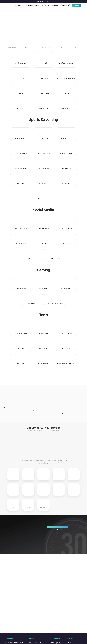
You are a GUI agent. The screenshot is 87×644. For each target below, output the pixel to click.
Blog (42, 6)
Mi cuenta (65, 6)
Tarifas (37, 6)
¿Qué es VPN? (18, 7)
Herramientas (55, 6)
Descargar (30, 6)
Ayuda (47, 6)
